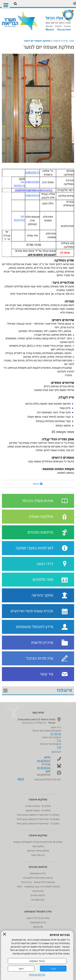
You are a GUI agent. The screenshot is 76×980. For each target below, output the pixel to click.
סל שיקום (38, 927)
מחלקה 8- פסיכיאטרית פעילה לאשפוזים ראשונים (38, 842)
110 (59, 747)
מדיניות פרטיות (37, 975)
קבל (53, 969)
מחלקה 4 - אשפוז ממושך (38, 811)
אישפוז (57, 41)
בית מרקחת (38, 891)
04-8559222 (44, 768)
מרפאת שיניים (38, 895)
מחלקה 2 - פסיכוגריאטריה (38, 806)
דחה (21, 969)
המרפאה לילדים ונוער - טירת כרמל (38, 882)
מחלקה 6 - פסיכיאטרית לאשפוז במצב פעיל (38, 819)
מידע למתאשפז (38, 923)
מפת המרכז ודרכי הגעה (38, 918)
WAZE (21, 779)
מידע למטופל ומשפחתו (38, 912)
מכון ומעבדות (38, 900)
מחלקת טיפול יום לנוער (38, 851)
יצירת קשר (38, 713)
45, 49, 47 (56, 734)
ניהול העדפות (37, 961)
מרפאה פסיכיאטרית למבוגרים (38, 878)
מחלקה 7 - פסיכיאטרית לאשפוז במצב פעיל (38, 824)
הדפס (36, 484)
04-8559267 (44, 761)
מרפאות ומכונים (38, 867)
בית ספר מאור (38, 855)
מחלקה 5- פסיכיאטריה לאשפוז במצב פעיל (38, 815)
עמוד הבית (69, 41)
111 (59, 741)
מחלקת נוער (38, 846)
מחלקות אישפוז (38, 800)
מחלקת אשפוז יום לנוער (37, 41)
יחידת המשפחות (38, 874)
